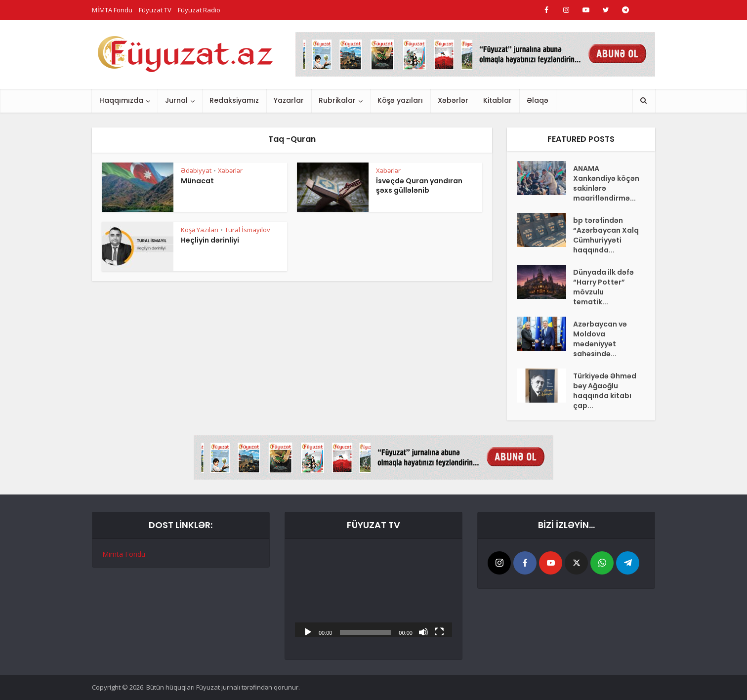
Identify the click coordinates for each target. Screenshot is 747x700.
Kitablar (498, 100)
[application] (373, 593)
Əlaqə (538, 100)
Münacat (197, 181)
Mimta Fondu (124, 554)
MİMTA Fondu (112, 10)
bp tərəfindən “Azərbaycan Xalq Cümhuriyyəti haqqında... (606, 235)
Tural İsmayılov (248, 230)
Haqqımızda (121, 100)
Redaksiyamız (234, 100)
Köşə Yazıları (200, 230)
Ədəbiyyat (196, 170)
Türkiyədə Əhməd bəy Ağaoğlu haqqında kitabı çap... (605, 391)
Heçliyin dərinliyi (210, 240)
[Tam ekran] (439, 631)
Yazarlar (289, 100)
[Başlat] (308, 631)
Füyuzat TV (155, 10)
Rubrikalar (337, 100)
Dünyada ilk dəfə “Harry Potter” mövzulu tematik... (603, 287)
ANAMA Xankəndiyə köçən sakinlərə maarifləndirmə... (606, 183)
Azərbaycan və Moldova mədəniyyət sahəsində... (600, 339)
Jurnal (176, 100)
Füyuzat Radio (199, 10)
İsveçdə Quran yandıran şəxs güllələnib (419, 185)
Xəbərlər (453, 100)
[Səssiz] (423, 631)
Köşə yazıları (400, 100)
